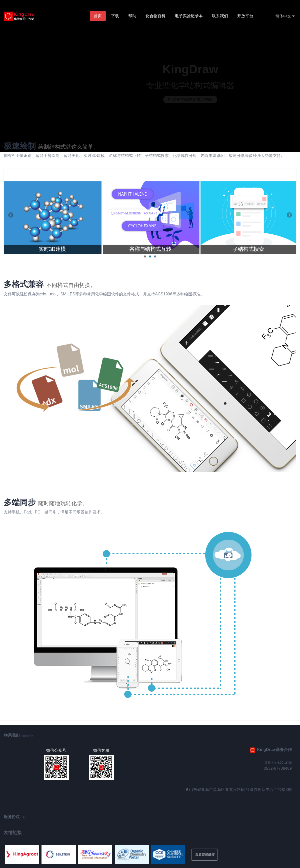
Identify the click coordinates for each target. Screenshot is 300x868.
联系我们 (220, 16)
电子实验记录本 (189, 16)
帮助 (132, 16)
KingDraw (24, 16)
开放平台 (245, 16)
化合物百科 (155, 16)
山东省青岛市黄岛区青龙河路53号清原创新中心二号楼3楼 (240, 790)
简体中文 (285, 16)
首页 (98, 16)
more (28, 736)
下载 (115, 16)
